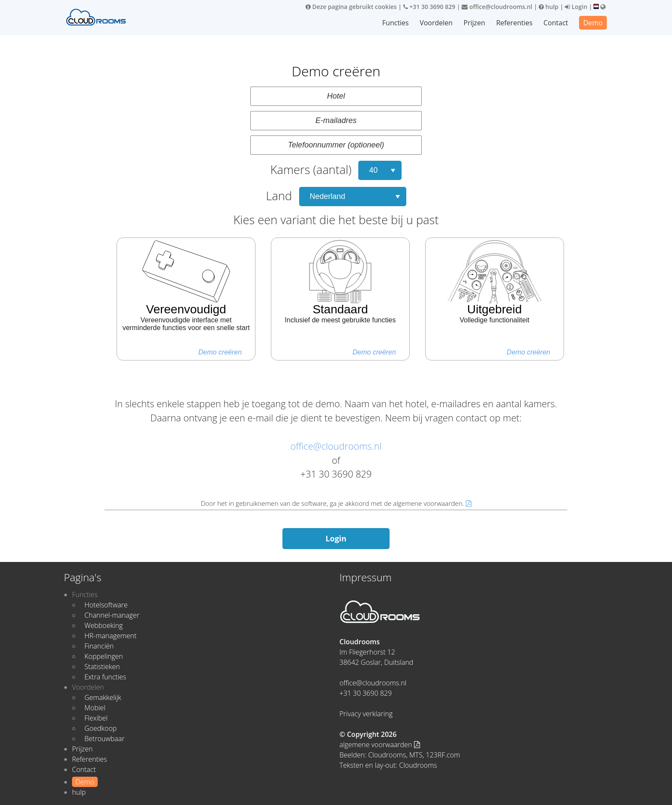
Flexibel (96, 718)
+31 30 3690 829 (429, 7)
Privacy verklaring (366, 714)
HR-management (111, 636)
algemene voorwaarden (380, 745)
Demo (593, 23)
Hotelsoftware (106, 605)
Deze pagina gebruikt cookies (351, 7)
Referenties (514, 23)
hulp (549, 7)
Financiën (99, 646)
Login (576, 7)
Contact (556, 23)
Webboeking (103, 625)
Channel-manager (112, 615)
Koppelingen (104, 656)
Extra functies (105, 677)
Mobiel (95, 708)
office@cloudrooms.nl (497, 7)
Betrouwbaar (105, 739)
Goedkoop (100, 728)
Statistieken (102, 667)
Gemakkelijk (103, 697)
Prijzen (475, 23)
